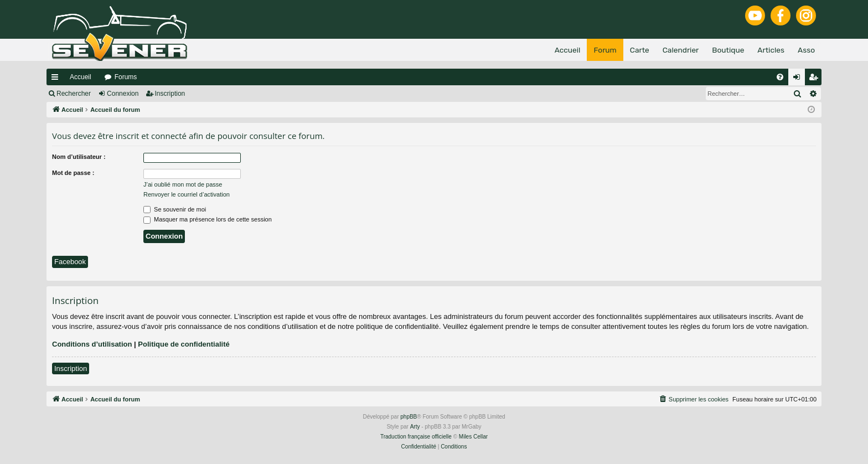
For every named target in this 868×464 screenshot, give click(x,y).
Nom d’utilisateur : (79, 157)
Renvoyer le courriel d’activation (187, 194)
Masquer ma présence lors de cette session (208, 219)
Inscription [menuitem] (816, 79)
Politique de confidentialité (184, 344)
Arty (415, 427)
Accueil (81, 77)
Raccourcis (57, 79)
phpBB (409, 417)
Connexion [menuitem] (799, 79)
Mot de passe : (73, 173)
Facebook (70, 262)
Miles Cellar (473, 437)
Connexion (123, 94)
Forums (126, 77)
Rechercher (74, 94)
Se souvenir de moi (175, 209)
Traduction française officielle (416, 437)
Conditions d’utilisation (92, 344)
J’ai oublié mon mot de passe (183, 184)
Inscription (170, 94)
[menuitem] (780, 77)
